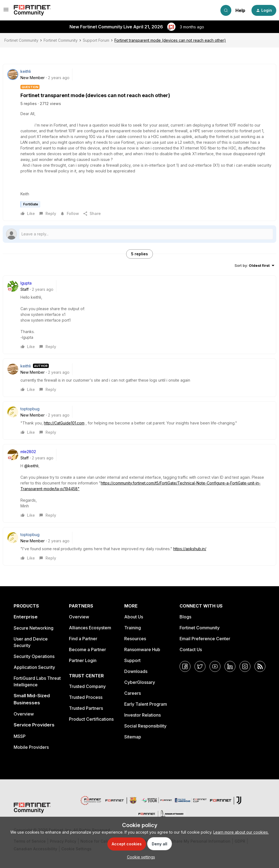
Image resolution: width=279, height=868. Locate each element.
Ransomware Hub (142, 649)
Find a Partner (83, 639)
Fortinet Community (21, 40)
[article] (139, 315)
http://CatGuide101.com (64, 423)
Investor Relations (142, 715)
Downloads (136, 671)
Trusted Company (87, 686)
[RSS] (260, 666)
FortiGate (31, 204)
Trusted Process (86, 697)
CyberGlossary (140, 682)
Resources (135, 639)
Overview (24, 714)
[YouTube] (215, 666)
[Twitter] (200, 666)
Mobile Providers (31, 747)
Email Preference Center (205, 639)
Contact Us (191, 649)
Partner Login (83, 660)
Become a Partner (87, 649)
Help (240, 10)
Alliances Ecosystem (90, 628)
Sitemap (133, 737)
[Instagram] (245, 666)
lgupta (26, 283)
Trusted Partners (86, 708)
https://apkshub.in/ (190, 549)
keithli (26, 71)
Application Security (34, 667)
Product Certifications (91, 719)
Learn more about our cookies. (241, 832)
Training (133, 628)
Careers (133, 693)
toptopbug (30, 409)
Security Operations (34, 656)
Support (132, 660)
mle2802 (28, 452)
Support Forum (96, 40)
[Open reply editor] (139, 234)
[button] (6, 11)
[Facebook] (185, 666)
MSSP (20, 736)
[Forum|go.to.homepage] (32, 10)
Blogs (185, 617)
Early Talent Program (146, 704)
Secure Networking (34, 628)
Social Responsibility (145, 726)
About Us (134, 617)
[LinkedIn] (230, 666)
